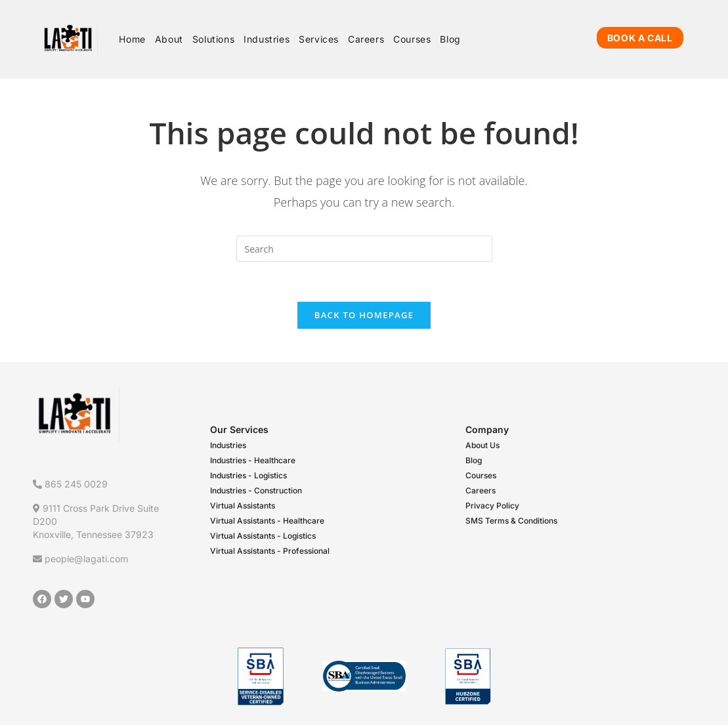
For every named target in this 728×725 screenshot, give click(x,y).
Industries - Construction (256, 490)
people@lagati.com (80, 559)
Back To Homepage (364, 315)
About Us (482, 445)
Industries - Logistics (248, 475)
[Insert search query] (364, 249)
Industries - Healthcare (253, 460)
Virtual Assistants (243, 506)
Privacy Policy (492, 506)
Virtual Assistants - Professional (270, 551)
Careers (481, 490)
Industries (228, 445)
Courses (481, 475)
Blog (474, 460)
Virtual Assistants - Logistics (263, 536)
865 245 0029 (70, 484)
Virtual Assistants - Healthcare (267, 521)
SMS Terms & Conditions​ (511, 521)
